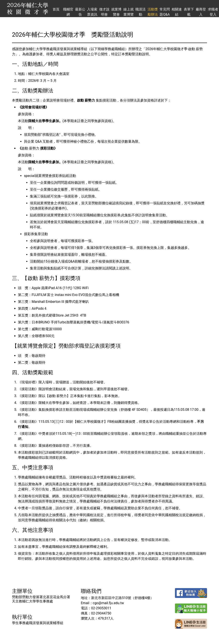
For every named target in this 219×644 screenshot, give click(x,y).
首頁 (56, 9)
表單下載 (189, 12)
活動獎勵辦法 (153, 12)
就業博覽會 (116, 12)
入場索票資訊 (92, 12)
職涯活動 (141, 12)
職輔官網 (68, 12)
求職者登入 (213, 12)
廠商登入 (201, 12)
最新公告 (80, 12)
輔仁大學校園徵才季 (28, 9)
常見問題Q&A (165, 12)
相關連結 (177, 12)
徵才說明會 (104, 12)
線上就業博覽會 (129, 12)
